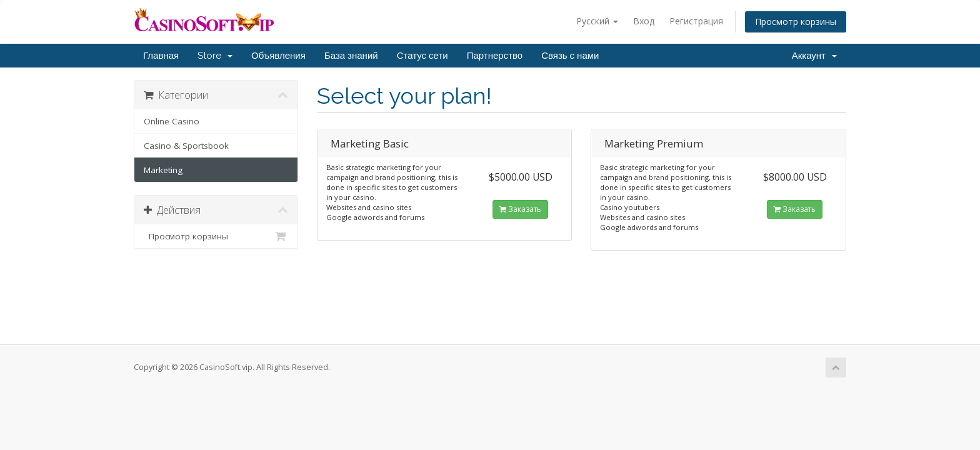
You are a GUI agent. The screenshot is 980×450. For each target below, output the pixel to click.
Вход (644, 21)
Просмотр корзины (796, 22)
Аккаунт (814, 56)
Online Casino (172, 121)
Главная (161, 56)
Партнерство (495, 56)
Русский (597, 21)
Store (215, 56)
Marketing (163, 170)
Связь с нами (570, 56)
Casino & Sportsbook (186, 146)
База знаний (351, 56)
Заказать (520, 209)
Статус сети (422, 56)
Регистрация (696, 21)
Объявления (278, 56)
